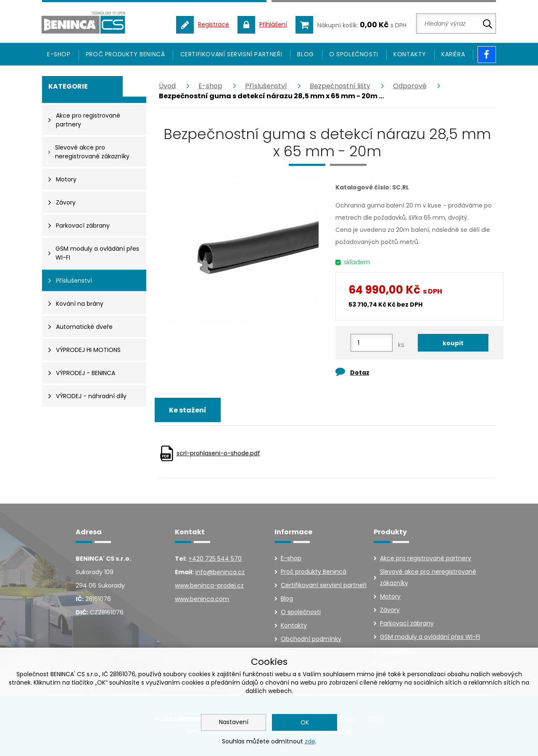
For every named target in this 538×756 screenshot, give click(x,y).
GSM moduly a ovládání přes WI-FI (430, 637)
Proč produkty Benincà (125, 54)
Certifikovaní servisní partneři (231, 54)
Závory (390, 610)
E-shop (210, 86)
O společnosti (354, 54)
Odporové (410, 86)
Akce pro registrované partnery (426, 558)
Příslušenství (266, 86)
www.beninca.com (202, 599)
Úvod (167, 86)
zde (310, 741)
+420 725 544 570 (215, 559)
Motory (390, 596)
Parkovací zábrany (407, 623)
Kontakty (410, 54)
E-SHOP (59, 54)
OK (305, 722)
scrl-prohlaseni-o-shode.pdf (218, 453)
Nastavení (234, 722)
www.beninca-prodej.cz (209, 585)
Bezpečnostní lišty (340, 86)
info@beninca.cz (220, 572)
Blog (305, 54)
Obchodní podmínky (311, 639)
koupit (453, 343)
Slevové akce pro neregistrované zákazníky (428, 577)
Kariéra (453, 54)
